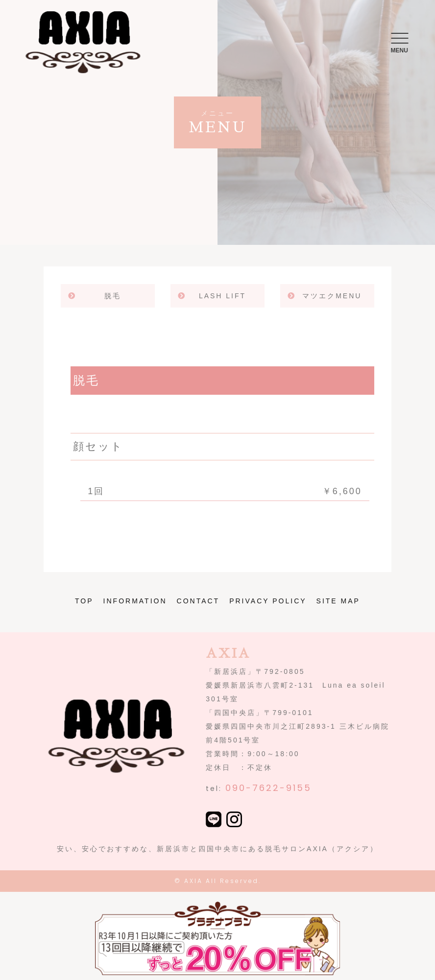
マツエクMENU (332, 296)
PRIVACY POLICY (268, 601)
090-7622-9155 (268, 788)
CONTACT (198, 601)
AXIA (193, 881)
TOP (84, 601)
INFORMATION (135, 601)
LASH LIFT (222, 296)
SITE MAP (338, 601)
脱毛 (113, 296)
